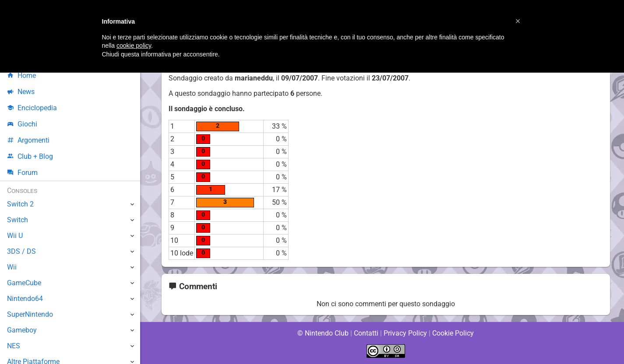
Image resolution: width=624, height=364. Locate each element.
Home (22, 75)
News (21, 92)
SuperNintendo (30, 314)
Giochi (22, 124)
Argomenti (28, 140)
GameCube (24, 283)
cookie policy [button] (134, 45)
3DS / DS (21, 251)
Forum (22, 173)
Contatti (366, 333)
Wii (12, 267)
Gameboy (22, 330)
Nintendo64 (25, 299)
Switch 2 (20, 204)
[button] (518, 21)
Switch (18, 220)
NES (14, 346)
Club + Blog (30, 156)
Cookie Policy (453, 333)
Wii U (15, 236)
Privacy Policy (405, 333)
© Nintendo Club (323, 333)
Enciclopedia (32, 108)
